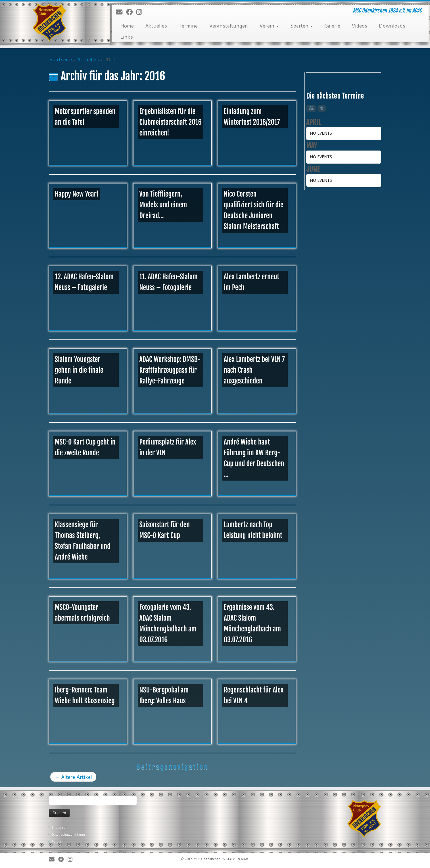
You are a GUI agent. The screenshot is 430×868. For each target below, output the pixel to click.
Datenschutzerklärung (68, 834)
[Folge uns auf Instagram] (141, 12)
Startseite (60, 59)
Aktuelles (156, 26)
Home (127, 26)
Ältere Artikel (73, 777)
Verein (269, 26)
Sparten (301, 26)
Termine (188, 26)
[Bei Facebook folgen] (131, 12)
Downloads (392, 26)
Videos (359, 26)
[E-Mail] (121, 12)
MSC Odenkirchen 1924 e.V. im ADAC (221, 859)
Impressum (60, 827)
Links (127, 37)
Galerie (332, 26)
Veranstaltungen (228, 26)
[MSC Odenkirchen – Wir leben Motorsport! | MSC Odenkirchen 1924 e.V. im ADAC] (50, 23)
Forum (56, 842)
